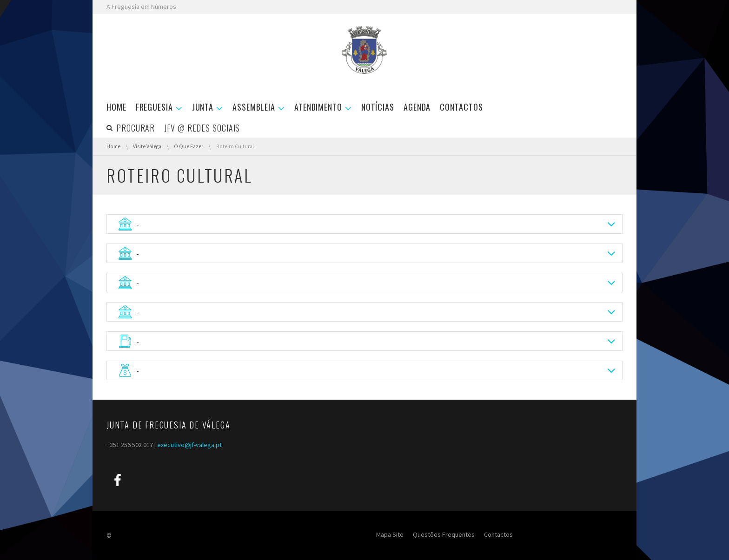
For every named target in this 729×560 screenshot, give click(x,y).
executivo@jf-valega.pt (189, 445)
